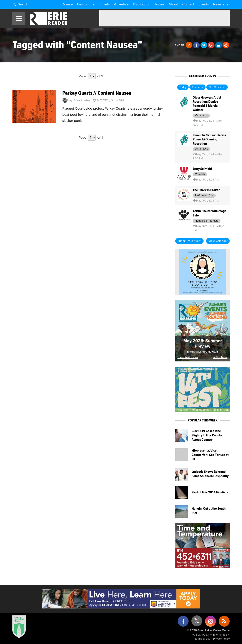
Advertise (121, 4)
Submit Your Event (189, 241)
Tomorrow (197, 87)
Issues (160, 4)
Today (183, 87)
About (173, 4)
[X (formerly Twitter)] (197, 622)
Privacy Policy (221, 639)
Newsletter (221, 4)
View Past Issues (188, 357)
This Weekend (217, 87)
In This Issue (220, 357)
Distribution (142, 4)
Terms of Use (202, 639)
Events (204, 4)
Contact (188, 4)
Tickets (104, 4)
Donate (67, 4)
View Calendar (218, 241)
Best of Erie (86, 4)
